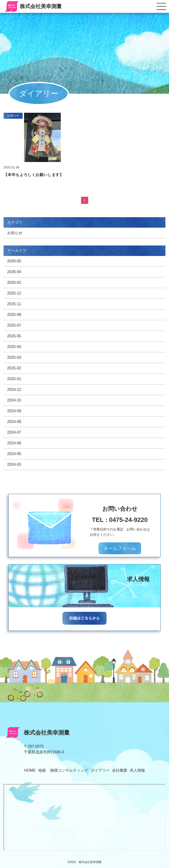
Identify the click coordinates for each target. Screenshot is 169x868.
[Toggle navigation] (161, 6)
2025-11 (14, 304)
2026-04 (14, 272)
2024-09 (14, 411)
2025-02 (14, 368)
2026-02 (14, 282)
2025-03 (14, 357)
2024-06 (14, 443)
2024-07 (14, 432)
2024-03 (14, 464)
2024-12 (14, 390)
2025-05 (14, 336)
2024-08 (14, 422)
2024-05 (14, 454)
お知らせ (15, 233)
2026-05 (14, 261)
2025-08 (14, 315)
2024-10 (14, 400)
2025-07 (14, 325)
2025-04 (14, 347)
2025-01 (14, 379)
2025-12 (14, 293)
